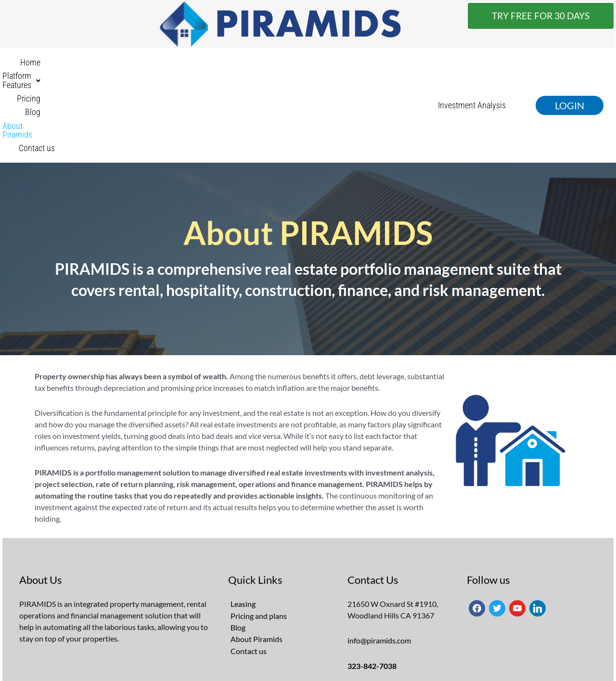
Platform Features (197, 65)
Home (138, 65)
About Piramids (340, 65)
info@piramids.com (379, 560)
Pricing (258, 65)
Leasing (243, 524)
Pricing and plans (259, 535)
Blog (292, 65)
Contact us (398, 65)
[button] (197, 65)
